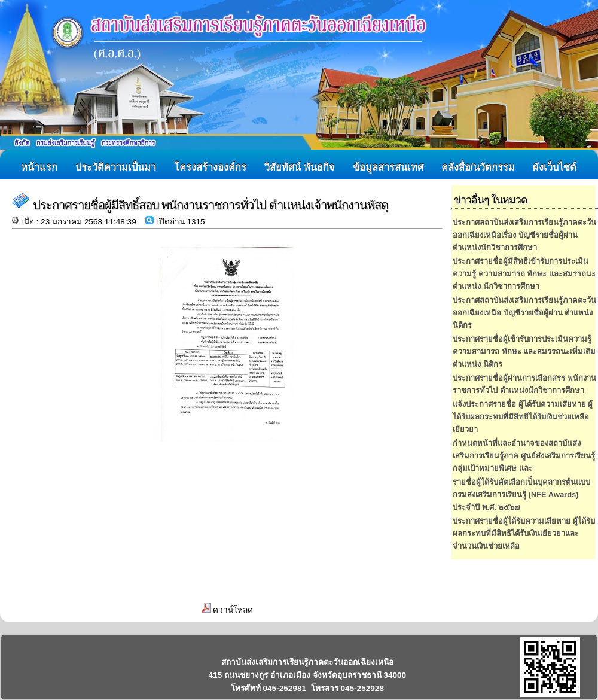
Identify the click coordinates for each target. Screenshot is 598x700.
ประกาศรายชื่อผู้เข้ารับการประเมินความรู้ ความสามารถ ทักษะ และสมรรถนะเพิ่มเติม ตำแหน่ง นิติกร (524, 351)
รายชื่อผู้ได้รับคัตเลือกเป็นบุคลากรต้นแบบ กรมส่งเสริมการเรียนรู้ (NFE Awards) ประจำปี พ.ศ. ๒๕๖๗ (521, 494)
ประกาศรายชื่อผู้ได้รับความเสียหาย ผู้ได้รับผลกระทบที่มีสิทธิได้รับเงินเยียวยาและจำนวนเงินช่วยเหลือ (524, 533)
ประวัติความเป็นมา (116, 167)
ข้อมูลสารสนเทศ (388, 167)
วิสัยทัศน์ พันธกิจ (300, 167)
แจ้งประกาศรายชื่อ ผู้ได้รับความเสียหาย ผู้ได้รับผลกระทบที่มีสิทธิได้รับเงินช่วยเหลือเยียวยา (523, 417)
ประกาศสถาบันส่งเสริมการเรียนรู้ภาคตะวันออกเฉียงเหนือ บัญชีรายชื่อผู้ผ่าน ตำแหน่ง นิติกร (524, 313)
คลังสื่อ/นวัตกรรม (478, 167)
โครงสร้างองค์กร (210, 167)
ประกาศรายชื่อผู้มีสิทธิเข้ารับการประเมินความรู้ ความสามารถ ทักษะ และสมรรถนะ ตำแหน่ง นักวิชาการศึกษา (524, 274)
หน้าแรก (39, 167)
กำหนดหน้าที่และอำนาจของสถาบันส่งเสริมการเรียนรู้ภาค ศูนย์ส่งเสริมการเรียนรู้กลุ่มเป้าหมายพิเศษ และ (524, 456)
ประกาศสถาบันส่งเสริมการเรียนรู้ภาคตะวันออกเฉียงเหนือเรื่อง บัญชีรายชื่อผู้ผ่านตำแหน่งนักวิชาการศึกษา (524, 235)
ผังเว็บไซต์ (555, 167)
